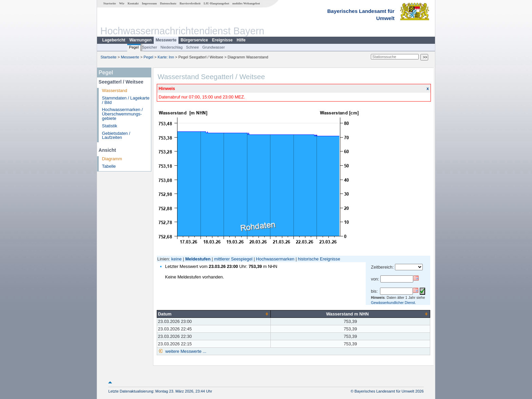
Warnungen (140, 40)
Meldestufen (198, 259)
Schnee (192, 47)
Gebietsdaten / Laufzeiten (116, 135)
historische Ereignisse (319, 259)
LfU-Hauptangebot (216, 3)
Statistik (110, 126)
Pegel (134, 47)
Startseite (110, 3)
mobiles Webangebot (246, 3)
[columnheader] (214, 314)
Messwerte (166, 40)
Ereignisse (222, 40)
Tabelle (109, 166)
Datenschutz (168, 3)
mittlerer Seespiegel (233, 259)
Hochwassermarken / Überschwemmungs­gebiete (122, 114)
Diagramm (112, 159)
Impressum (149, 3)
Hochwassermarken (275, 259)
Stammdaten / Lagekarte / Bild (126, 100)
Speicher (150, 47)
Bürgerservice (194, 40)
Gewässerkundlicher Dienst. (393, 303)
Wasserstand (115, 90)
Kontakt (133, 3)
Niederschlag (172, 47)
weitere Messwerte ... (185, 351)
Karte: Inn (166, 57)
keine (177, 259)
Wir (122, 3)
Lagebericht (114, 40)
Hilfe (241, 40)
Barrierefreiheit (190, 3)
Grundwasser (214, 47)
